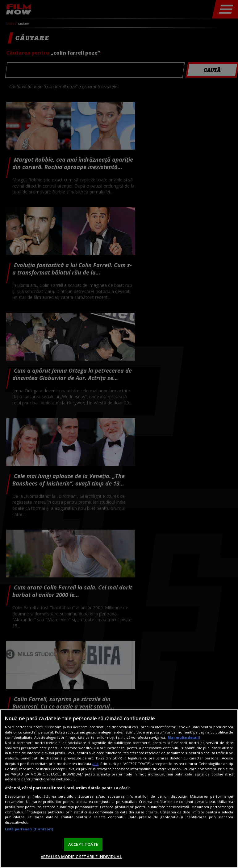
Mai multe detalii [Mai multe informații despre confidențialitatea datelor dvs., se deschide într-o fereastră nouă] (184, 737)
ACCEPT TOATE (83, 844)
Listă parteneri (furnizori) (29, 829)
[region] (119, 789)
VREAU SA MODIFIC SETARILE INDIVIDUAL (81, 857)
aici (95, 764)
